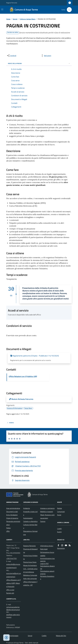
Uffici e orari (10, 590)
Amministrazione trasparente (47, 560)
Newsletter (61, 548)
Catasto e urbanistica (30, 521)
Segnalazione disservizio (47, 567)
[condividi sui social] (11, 56)
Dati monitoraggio (12, 636)
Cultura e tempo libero (28, 19)
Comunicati (61, 512)
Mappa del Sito (61, 636)
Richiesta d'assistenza (47, 578)
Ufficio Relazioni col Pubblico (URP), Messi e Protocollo (13, 583)
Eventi (59, 532)
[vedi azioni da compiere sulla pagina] (46, 56)
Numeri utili (10, 593)
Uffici (8, 531)
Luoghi (59, 529)
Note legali (44, 549)
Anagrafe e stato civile (30, 513)
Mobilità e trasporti (47, 512)
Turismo (43, 521)
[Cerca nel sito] (68, 10)
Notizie (60, 508)
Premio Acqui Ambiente (30, 557)
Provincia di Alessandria (30, 551)
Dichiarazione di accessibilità (47, 554)
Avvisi (59, 515)
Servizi (15, 19)
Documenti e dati (12, 512)
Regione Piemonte (12, 3)
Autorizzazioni (28, 518)
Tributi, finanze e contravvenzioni (47, 516)
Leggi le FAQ (44, 564)
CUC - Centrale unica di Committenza (30, 570)
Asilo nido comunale (30, 578)
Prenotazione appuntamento (47, 572)
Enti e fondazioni (12, 515)
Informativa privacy (47, 546)
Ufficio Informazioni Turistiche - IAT (30, 583)
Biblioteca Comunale (30, 575)
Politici (8, 528)
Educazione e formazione (30, 533)
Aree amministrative (13, 508)
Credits (44, 636)
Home (8, 19)
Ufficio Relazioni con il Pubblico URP (23, 376)
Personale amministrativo (13, 523)
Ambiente (27, 508)
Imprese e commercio (47, 508)
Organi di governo (12, 518)
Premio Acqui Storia (30, 562)
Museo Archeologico (30, 565)
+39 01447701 (12, 558)
